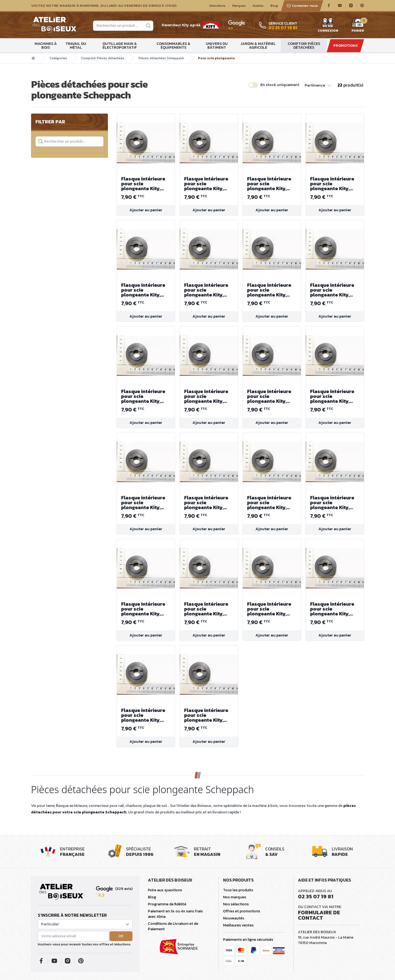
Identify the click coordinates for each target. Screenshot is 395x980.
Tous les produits (238, 890)
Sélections (217, 6)
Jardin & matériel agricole (258, 46)
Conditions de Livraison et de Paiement (173, 926)
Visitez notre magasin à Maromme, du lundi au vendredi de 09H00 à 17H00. (104, 6)
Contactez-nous (302, 6)
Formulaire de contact (319, 915)
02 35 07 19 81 (316, 896)
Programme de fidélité (167, 904)
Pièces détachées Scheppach (161, 58)
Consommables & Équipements (173, 46)
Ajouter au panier (146, 210)
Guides (258, 6)
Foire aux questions (165, 890)
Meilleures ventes (238, 925)
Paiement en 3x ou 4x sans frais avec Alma (175, 914)
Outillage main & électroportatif (120, 46)
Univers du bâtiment (217, 46)
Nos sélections (236, 904)
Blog (274, 6)
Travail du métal (76, 46)
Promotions (346, 46)
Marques (239, 6)
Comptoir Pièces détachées (304, 46)
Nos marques (235, 897)
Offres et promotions (242, 911)
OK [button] (121, 936)
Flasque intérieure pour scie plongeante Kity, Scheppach (146, 184)
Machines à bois (46, 46)
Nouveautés (234, 918)
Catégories (58, 58)
